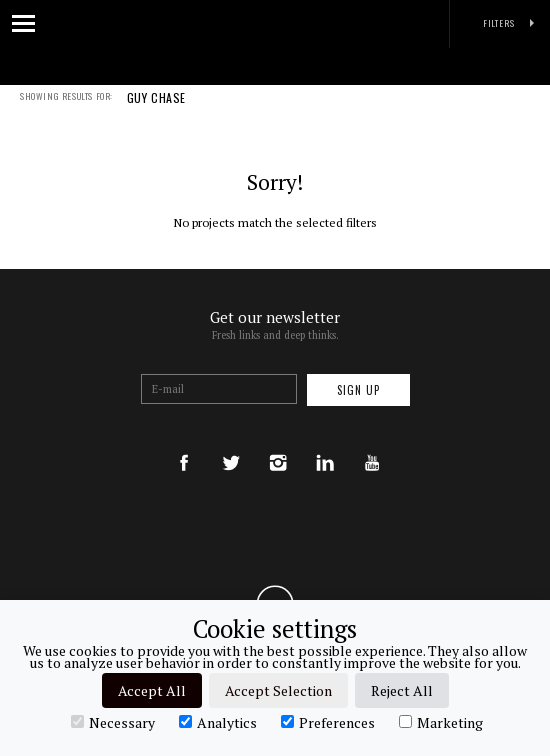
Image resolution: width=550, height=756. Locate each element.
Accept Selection (278, 690)
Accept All (152, 690)
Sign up (358, 390)
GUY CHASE (156, 111)
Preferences (328, 722)
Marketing (441, 722)
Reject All (402, 690)
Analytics (218, 722)
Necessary (113, 722)
